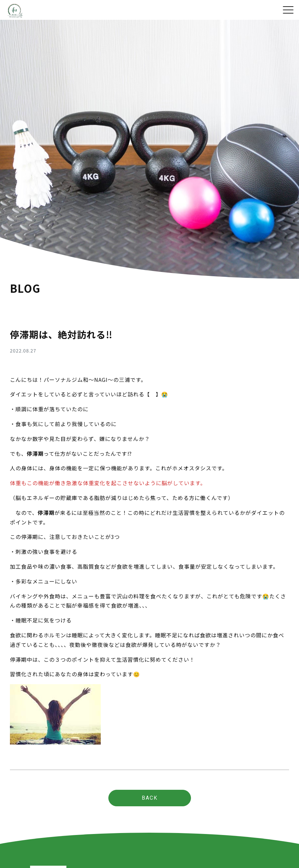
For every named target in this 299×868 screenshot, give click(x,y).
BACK (150, 798)
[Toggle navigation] (288, 10)
